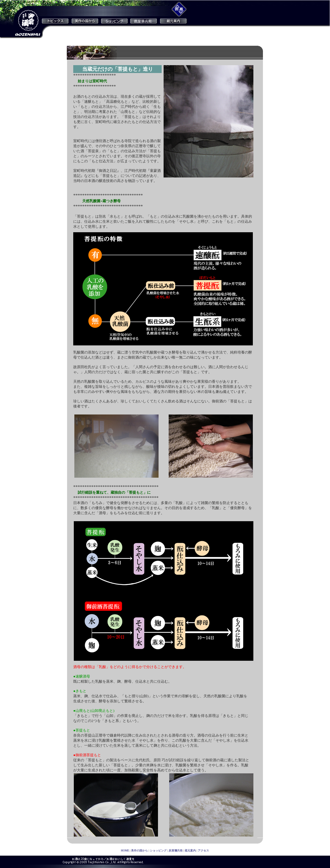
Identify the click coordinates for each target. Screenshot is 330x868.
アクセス (203, 850)
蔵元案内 (190, 850)
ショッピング (158, 850)
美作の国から (139, 850)
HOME (125, 850)
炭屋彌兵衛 (176, 850)
